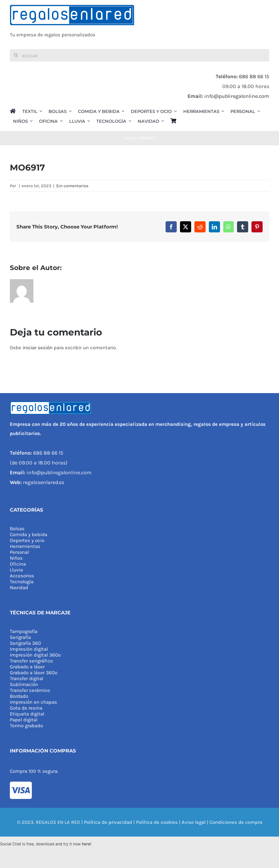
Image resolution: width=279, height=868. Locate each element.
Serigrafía (20, 637)
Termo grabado (26, 726)
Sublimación (24, 684)
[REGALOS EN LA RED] (139, 25)
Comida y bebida (29, 534)
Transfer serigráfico (31, 661)
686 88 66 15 (254, 76)
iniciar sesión (38, 348)
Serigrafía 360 (25, 643)
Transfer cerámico (30, 690)
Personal (19, 552)
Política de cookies (157, 822)
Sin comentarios (72, 186)
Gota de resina (26, 708)
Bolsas (17, 529)
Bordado (19, 696)
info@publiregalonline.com (237, 96)
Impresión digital (29, 649)
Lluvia (16, 570)
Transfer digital (27, 678)
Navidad (19, 588)
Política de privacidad (108, 822)
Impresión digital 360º (35, 655)
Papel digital (24, 720)
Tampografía (24, 631)
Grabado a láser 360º (34, 673)
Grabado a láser (27, 667)
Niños (16, 558)
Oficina (18, 564)
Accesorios (22, 576)
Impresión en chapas (33, 702)
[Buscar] (139, 55)
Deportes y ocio (27, 540)
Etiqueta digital (27, 714)
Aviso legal (194, 822)
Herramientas (25, 546)
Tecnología (22, 582)
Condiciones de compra (236, 822)
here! (86, 844)
